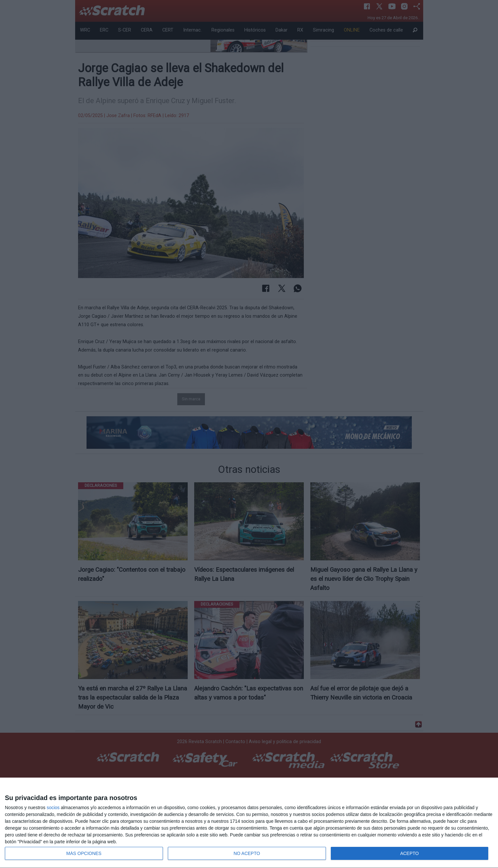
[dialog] (249, 823)
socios (53, 808)
